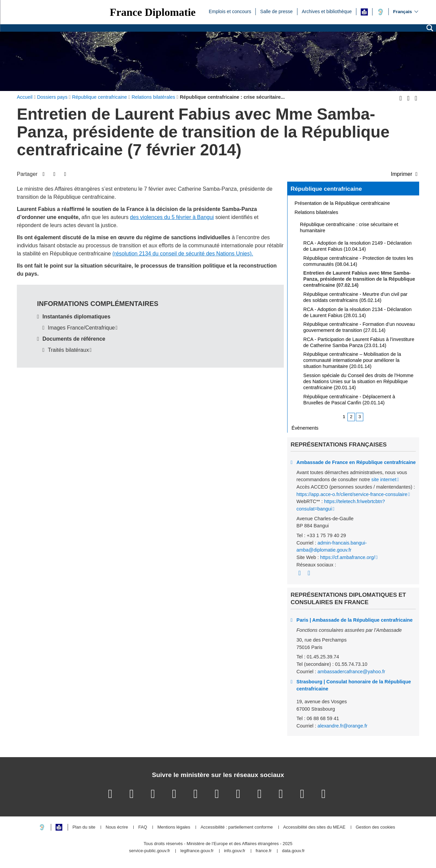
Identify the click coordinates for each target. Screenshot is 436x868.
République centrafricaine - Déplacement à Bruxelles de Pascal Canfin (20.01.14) (349, 400)
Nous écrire (117, 827)
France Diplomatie (153, 12)
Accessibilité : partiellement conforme (237, 827)
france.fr (264, 851)
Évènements (305, 428)
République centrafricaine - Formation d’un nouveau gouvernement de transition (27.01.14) (359, 327)
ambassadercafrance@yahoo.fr (351, 672)
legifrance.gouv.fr (197, 851)
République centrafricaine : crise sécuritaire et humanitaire (349, 227)
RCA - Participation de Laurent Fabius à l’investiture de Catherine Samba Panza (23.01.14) (359, 342)
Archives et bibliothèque (327, 11)
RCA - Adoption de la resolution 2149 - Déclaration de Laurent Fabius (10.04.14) (358, 246)
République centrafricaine (326, 189)
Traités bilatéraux (68, 350)
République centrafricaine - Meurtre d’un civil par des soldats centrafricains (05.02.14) (356, 297)
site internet (384, 479)
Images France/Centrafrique (81, 328)
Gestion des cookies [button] (375, 827)
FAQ (143, 827)
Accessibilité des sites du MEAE (314, 827)
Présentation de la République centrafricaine (342, 203)
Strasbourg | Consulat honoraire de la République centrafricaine (354, 685)
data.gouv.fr (293, 851)
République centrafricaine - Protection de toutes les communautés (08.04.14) (358, 261)
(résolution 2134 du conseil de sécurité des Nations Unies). (183, 254)
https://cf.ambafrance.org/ (348, 557)
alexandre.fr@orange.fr (342, 726)
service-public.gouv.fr (149, 851)
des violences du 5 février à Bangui (172, 217)
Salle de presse (277, 11)
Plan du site (84, 827)
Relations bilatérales (316, 212)
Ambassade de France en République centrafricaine (356, 462)
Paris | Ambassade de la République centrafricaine (355, 620)
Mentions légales (174, 827)
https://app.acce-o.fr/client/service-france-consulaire (352, 494)
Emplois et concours (230, 11)
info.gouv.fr (234, 851)
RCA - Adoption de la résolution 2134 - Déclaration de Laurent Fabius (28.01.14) (358, 312)
